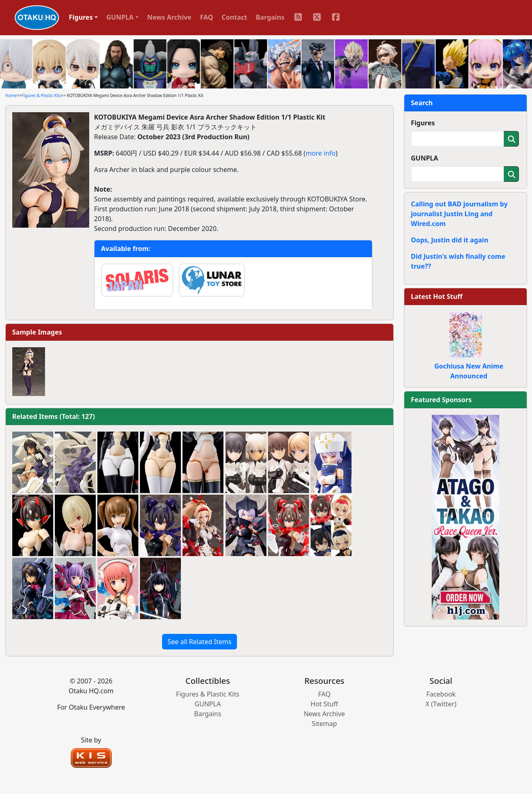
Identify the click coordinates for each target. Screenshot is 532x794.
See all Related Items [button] (199, 642)
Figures (423, 123)
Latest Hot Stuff (437, 296)
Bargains (270, 17)
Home (11, 95)
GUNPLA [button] (120, 17)
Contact (234, 17)
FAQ (207, 17)
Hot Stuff (324, 704)
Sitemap (325, 724)
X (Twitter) (441, 704)
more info (321, 153)
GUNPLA (425, 158)
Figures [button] (81, 17)
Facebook (441, 694)
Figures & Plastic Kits (42, 95)
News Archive (169, 17)
